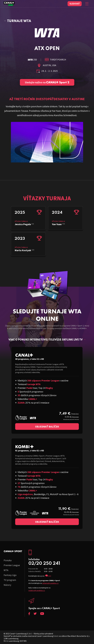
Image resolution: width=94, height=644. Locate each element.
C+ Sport (13, 551)
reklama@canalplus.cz (50, 583)
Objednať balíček (47, 427)
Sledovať (75, 4)
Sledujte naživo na (47, 82)
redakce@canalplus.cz (37, 590)
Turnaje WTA (19, 21)
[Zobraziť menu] (87, 4)
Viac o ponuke (47, 340)
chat (49, 576)
